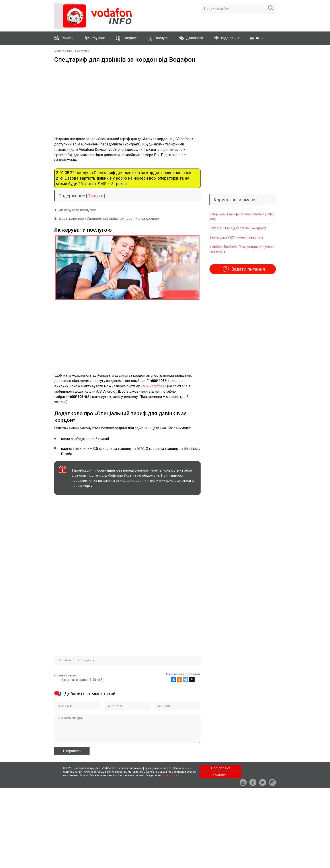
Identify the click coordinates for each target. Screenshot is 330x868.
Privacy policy (171, 775)
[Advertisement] (127, 100)
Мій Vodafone (153, 386)
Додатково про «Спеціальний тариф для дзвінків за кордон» (107, 218)
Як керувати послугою (75, 210)
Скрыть (95, 196)
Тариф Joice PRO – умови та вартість (236, 237)
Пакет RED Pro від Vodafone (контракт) (238, 228)
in (272, 782)
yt (243, 782)
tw (263, 782)
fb (253, 782)
